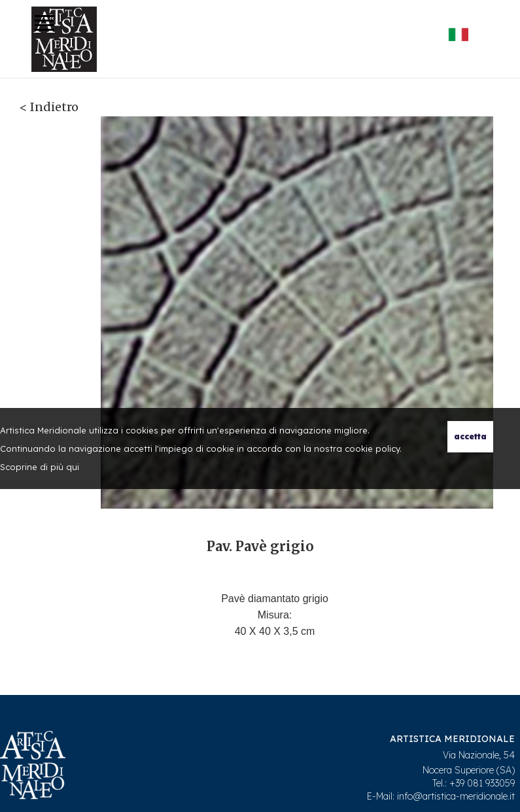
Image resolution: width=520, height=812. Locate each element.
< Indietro (49, 107)
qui (73, 467)
